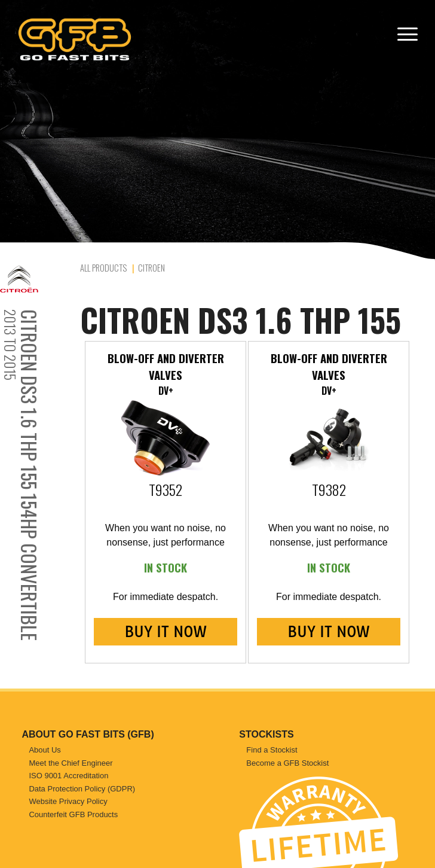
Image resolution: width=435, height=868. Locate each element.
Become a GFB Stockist (287, 763)
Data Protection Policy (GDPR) (82, 789)
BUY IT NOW (165, 632)
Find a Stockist (272, 750)
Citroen (151, 268)
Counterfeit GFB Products (73, 814)
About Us (45, 750)
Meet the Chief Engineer (71, 763)
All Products (103, 268)
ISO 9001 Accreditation (68, 776)
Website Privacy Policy (68, 801)
